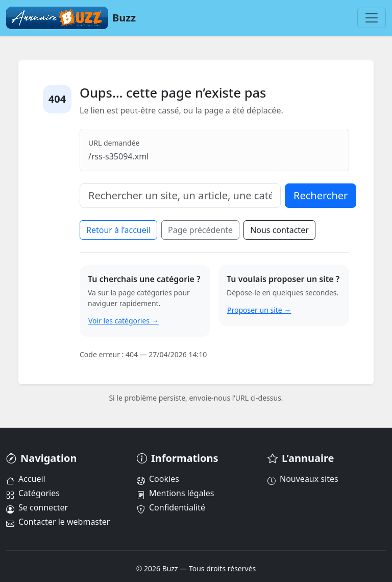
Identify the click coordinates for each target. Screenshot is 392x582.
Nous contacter (279, 230)
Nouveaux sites (303, 479)
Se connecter (37, 507)
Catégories (33, 493)
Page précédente (200, 230)
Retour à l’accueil (118, 230)
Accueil (26, 479)
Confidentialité (171, 507)
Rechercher (321, 195)
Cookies (158, 479)
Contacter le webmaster (58, 522)
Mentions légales (176, 493)
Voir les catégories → (124, 321)
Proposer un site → (259, 310)
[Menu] (372, 18)
